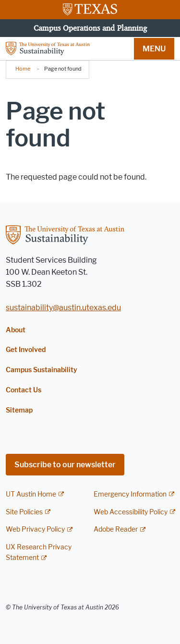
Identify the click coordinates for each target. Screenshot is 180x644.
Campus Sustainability (42, 370)
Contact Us (24, 390)
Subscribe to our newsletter (65, 465)
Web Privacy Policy (35, 529)
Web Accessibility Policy (131, 512)
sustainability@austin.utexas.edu (63, 308)
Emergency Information (130, 494)
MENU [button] (154, 49)
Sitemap (19, 410)
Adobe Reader (116, 529)
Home (23, 69)
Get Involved (26, 350)
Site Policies (24, 512)
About (16, 330)
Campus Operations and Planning (90, 28)
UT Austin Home (31, 494)
